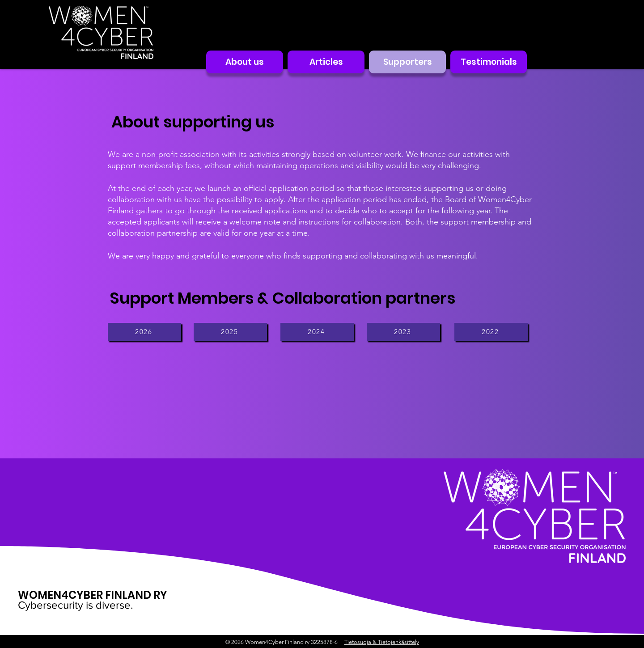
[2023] (403, 332)
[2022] (491, 332)
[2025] (230, 332)
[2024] (317, 332)
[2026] (144, 332)
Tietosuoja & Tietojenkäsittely (382, 642)
